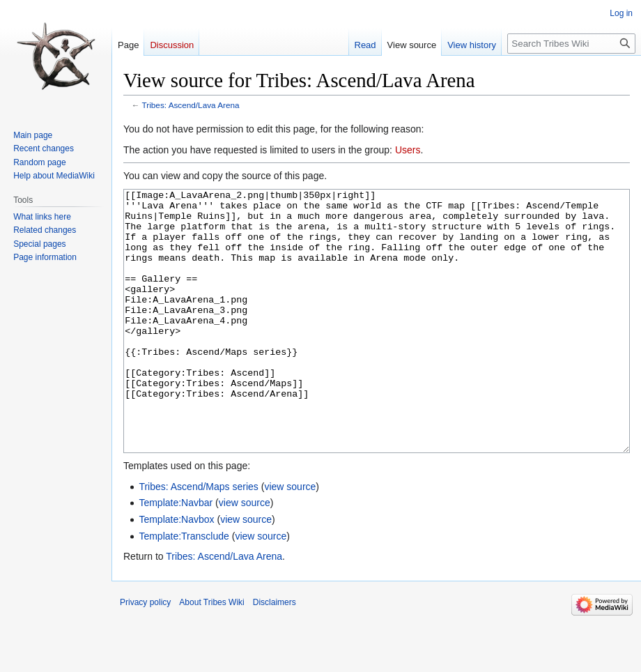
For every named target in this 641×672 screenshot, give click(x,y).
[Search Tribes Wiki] (571, 44)
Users (408, 150)
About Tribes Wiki (211, 655)
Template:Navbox (176, 572)
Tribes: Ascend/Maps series (198, 539)
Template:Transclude (184, 588)
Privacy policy (145, 655)
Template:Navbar (176, 555)
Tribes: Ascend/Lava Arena (191, 105)
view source (290, 539)
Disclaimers (275, 655)
